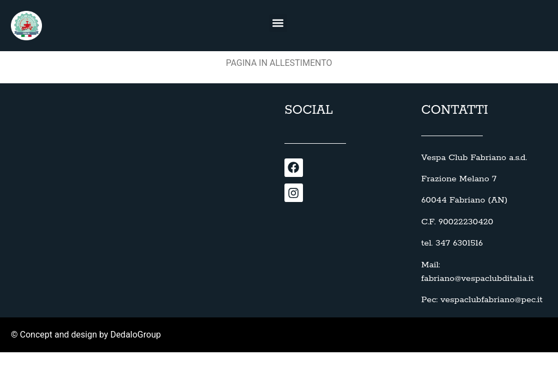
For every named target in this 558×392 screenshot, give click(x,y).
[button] (278, 23)
